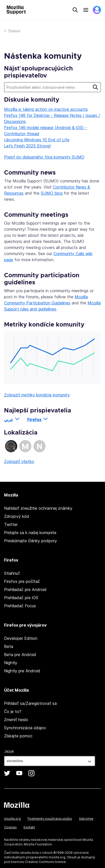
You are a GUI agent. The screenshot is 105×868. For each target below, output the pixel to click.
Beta (9, 646)
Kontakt (29, 827)
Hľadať (95, 87)
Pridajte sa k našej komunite (30, 533)
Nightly (11, 663)
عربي (9, 420)
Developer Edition (21, 638)
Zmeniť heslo (16, 720)
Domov (15, 31)
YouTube (19, 773)
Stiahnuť (12, 573)
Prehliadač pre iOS (21, 598)
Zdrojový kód (17, 516)
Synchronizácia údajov (25, 728)
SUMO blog (52, 193)
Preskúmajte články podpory (30, 541)
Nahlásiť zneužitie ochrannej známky (38, 508)
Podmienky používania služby (50, 819)
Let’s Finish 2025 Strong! (27, 146)
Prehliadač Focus (20, 606)
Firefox (34, 420)
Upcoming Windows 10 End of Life (37, 140)
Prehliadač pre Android (25, 590)
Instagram (31, 773)
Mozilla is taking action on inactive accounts (46, 109)
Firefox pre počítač (22, 581)
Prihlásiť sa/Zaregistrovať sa (30, 703)
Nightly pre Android (22, 671)
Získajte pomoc (18, 736)
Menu (86, 10)
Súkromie (86, 819)
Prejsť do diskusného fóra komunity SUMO (44, 157)
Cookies (10, 827)
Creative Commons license (45, 862)
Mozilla (17, 805)
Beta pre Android (20, 655)
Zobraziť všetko (19, 461)
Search (75, 10)
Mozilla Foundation (38, 844)
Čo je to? (13, 711)
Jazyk (9, 751)
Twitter (11, 524)
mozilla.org (12, 819)
